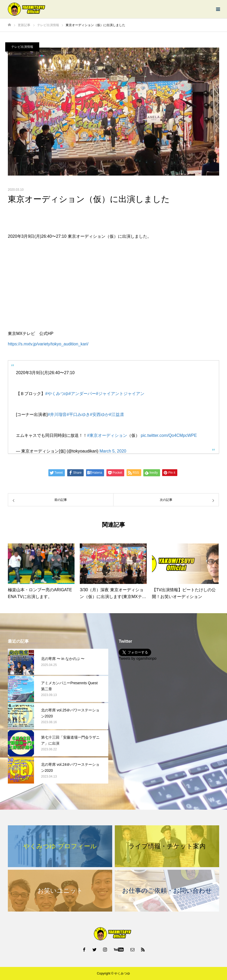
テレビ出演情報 (22, 47)
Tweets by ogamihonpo (138, 658)
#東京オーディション (107, 435)
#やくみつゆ (57, 394)
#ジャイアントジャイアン (120, 394)
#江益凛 (117, 414)
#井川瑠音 (57, 414)
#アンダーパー (82, 394)
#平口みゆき (78, 414)
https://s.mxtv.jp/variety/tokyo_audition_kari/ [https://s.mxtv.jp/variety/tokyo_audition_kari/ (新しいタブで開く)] (48, 344)
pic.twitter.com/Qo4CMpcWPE (169, 435)
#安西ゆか (100, 414)
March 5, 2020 (113, 451)
